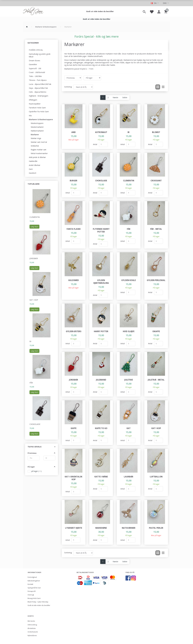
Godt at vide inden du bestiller (100, 11)
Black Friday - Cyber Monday (38, 602)
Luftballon (156, 477)
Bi (30, 341)
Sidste (125, 97)
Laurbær (129, 477)
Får (31, 383)
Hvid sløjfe (129, 331)
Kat (129, 428)
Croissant (156, 181)
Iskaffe (156, 331)
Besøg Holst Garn (34, 598)
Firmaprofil (32, 591)
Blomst (156, 132)
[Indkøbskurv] (166, 11)
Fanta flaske (74, 229)
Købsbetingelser (34, 581)
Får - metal (156, 229)
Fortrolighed (32, 577)
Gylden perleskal (156, 280)
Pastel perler (156, 528)
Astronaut (101, 132)
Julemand (101, 380)
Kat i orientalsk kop (74, 478)
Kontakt (30, 584)
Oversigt (31, 595)
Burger (74, 181)
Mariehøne (101, 528)
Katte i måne (101, 477)
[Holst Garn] (33, 11)
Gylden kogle (129, 280)
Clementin (35, 217)
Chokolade (35, 424)
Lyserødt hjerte (74, 528)
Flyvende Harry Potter (101, 230)
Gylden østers (74, 331)
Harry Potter (101, 331)
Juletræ (129, 380)
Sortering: (68, 87)
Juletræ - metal (156, 380)
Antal (95, 144)
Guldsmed (74, 280)
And (74, 132)
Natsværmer (129, 528)
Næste (115, 97)
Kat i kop (34, 300)
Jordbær (34, 258)
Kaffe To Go (101, 428)
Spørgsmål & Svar (34, 588)
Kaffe (74, 428)
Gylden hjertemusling (101, 282)
